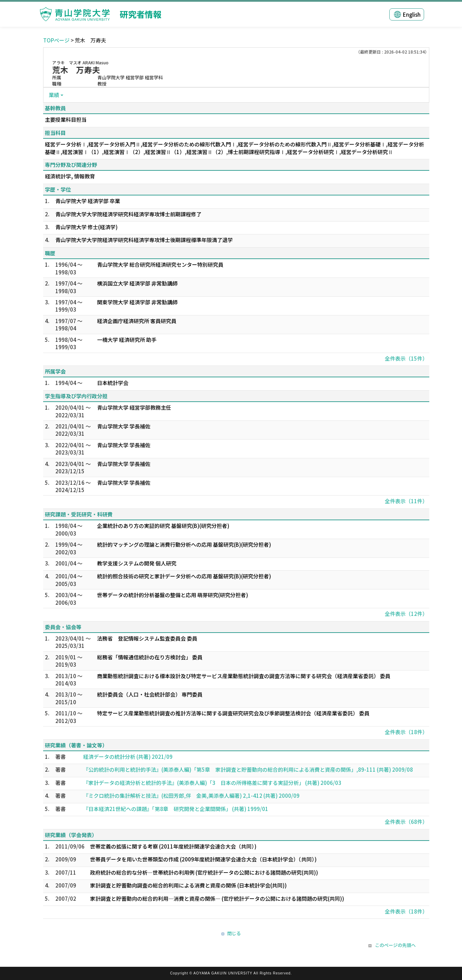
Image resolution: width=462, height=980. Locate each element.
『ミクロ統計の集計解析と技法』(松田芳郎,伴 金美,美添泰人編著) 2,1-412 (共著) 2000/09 (191, 796)
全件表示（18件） (406, 732)
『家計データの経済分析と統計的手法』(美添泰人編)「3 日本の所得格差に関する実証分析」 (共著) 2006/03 (212, 783)
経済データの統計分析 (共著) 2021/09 (128, 757)
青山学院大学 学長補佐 (124, 426)
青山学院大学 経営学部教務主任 (134, 407)
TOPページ (56, 40)
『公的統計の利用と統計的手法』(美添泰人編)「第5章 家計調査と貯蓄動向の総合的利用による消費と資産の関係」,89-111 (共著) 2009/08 (248, 769)
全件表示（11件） (406, 501)
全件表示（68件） (406, 822)
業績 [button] (54, 95)
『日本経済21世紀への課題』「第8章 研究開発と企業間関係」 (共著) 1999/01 (176, 809)
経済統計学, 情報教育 (70, 176)
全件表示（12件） (406, 614)
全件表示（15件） (406, 358)
